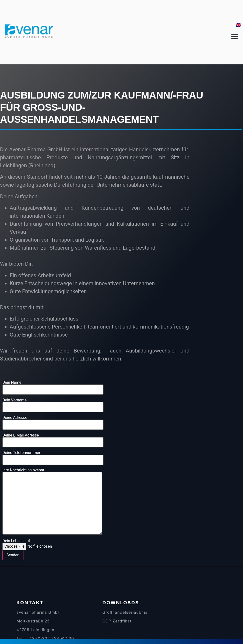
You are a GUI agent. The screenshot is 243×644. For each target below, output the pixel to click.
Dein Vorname (53, 404)
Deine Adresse (53, 421)
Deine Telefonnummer (53, 456)
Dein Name (53, 386)
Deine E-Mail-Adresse (53, 439)
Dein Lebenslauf (39, 550)
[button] (235, 37)
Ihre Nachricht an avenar (52, 502)
